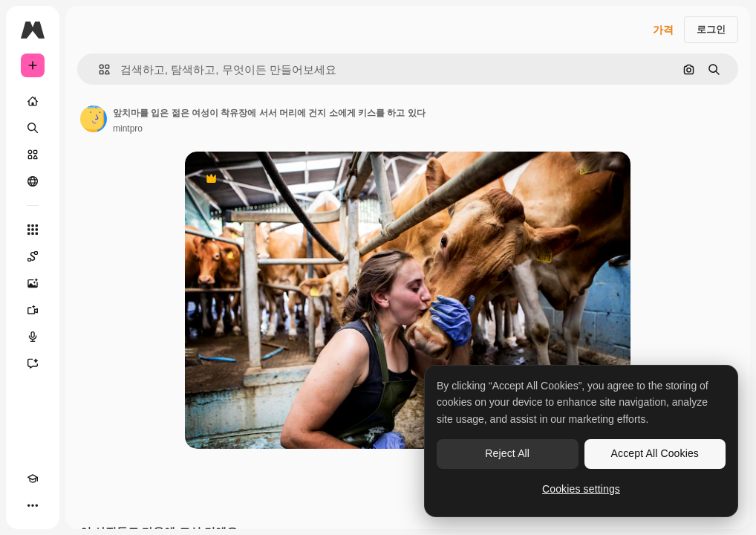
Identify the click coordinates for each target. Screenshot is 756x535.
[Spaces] (33, 256)
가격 (663, 30)
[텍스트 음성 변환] (33, 337)
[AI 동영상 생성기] (33, 310)
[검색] (33, 128)
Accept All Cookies (655, 453)
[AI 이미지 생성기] (33, 283)
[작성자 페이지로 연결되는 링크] (94, 119)
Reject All (507, 453)
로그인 (711, 29)
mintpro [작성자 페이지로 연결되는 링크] (128, 129)
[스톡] (33, 155)
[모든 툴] (33, 230)
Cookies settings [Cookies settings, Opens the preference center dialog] (581, 489)
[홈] (33, 101)
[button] (98, 69)
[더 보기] (33, 505)
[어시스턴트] (33, 363)
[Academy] (33, 479)
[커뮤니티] (33, 181)
